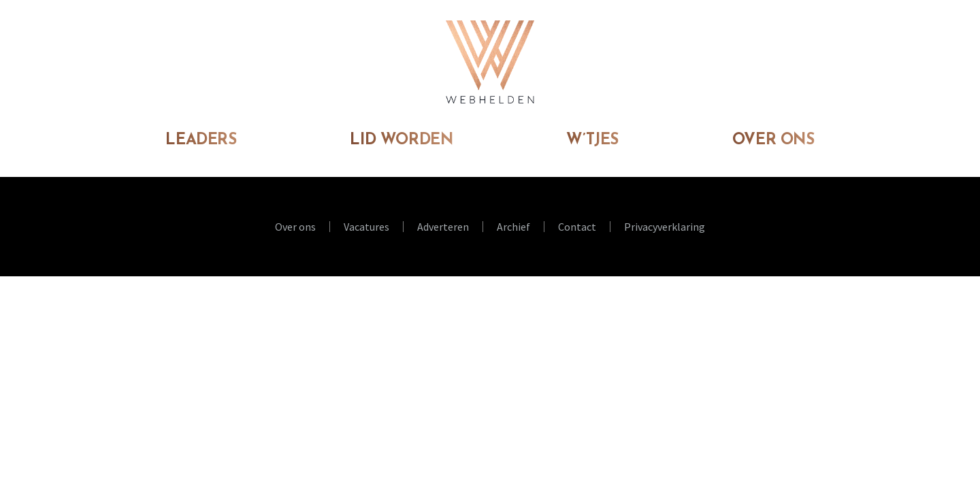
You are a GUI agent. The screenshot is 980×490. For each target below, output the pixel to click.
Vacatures (366, 227)
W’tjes (592, 141)
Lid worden (401, 141)
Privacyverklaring (665, 227)
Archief (513, 227)
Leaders (201, 141)
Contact (577, 227)
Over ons (773, 141)
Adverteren (443, 227)
